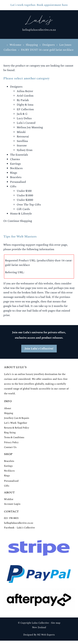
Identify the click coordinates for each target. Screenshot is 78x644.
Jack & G (22, 114)
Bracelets (16, 177)
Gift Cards (23, 209)
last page (26, 288)
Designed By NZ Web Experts (39, 635)
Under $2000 (25, 200)
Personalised (18, 182)
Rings (14, 173)
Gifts (13, 186)
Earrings (15, 164)
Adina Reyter (25, 91)
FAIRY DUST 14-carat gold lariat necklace (47, 50)
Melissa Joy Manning (30, 127)
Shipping (9, 413)
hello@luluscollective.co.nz (39, 30)
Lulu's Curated (26, 123)
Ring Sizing (10, 433)
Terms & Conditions (14, 437)
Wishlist (9, 499)
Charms (15, 159)
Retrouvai (23, 137)
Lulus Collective (40, 623)
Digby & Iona (25, 105)
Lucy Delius (24, 118)
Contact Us (10, 447)
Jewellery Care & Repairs (17, 418)
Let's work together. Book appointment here (39, 5)
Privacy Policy (11, 442)
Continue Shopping (20, 221)
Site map (56, 623)
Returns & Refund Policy (17, 428)
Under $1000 (25, 195)
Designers (49, 45)
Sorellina (22, 141)
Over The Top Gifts (29, 205)
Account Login (12, 504)
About (8, 408)
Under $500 (24, 191)
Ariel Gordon (25, 96)
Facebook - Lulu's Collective (19, 528)
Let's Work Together (16, 423)
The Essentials (19, 155)
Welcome (15, 45)
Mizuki (21, 132)
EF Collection (25, 109)
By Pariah (23, 100)
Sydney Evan (25, 150)
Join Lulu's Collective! (39, 349)
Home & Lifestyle (21, 214)
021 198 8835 (11, 518)
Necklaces (16, 168)
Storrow (22, 146)
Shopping (32, 45)
